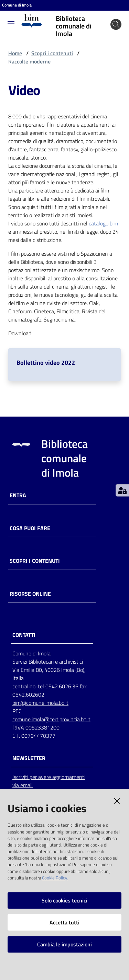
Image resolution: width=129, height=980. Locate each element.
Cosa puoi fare (30, 528)
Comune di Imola (17, 5)
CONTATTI (24, 635)
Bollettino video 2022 (46, 363)
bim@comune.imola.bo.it (40, 703)
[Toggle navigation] (11, 24)
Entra (18, 495)
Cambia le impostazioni (64, 944)
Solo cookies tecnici (64, 900)
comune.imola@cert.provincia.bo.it (51, 719)
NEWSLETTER (29, 758)
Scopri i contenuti (52, 53)
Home (15, 53)
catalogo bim (103, 223)
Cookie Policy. (55, 878)
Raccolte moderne (29, 61)
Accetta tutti (64, 922)
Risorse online (30, 594)
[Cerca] (116, 24)
